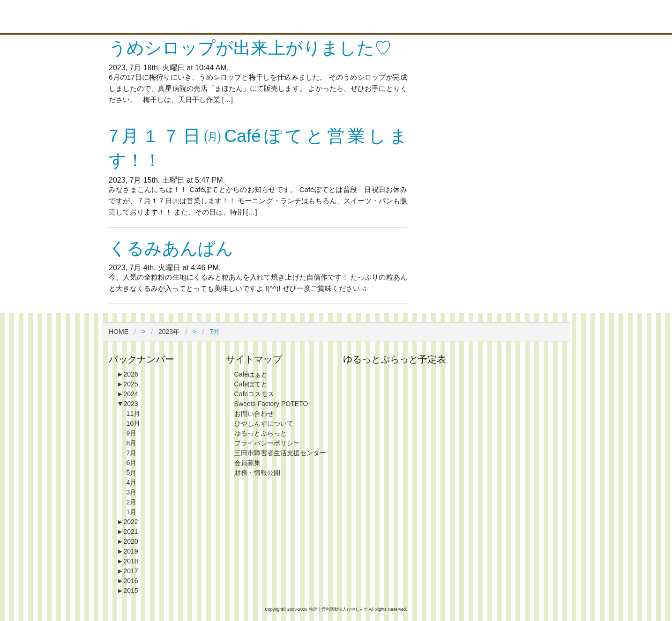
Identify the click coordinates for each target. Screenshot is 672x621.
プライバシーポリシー (267, 443)
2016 (128, 581)
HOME (119, 332)
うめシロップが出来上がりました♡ (250, 48)
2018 (128, 561)
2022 (128, 522)
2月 (132, 502)
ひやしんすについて (264, 423)
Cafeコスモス (254, 394)
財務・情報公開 (257, 473)
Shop (398, 17)
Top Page (300, 17)
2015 (128, 591)
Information (448, 17)
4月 (132, 482)
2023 (128, 404)
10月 (134, 423)
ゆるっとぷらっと (261, 433)
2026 (128, 374)
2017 (128, 571)
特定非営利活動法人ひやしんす (339, 609)
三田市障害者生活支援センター (280, 453)
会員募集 (247, 463)
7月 (132, 453)
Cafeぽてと (251, 384)
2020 (128, 541)
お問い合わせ (254, 414)
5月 (132, 473)
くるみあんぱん (171, 248)
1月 (132, 512)
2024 (128, 394)
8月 (132, 443)
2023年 (169, 332)
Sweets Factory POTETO (271, 404)
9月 (132, 433)
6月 (132, 463)
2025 (128, 384)
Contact (546, 17)
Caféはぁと (251, 374)
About (349, 17)
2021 (128, 532)
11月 (134, 414)
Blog (497, 17)
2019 (128, 551)
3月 (132, 492)
